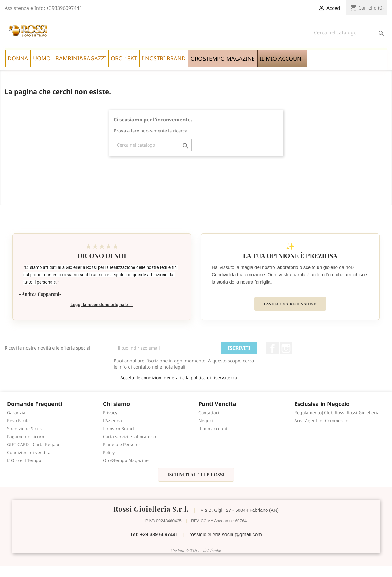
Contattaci (209, 413)
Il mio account (213, 428)
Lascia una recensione (290, 304)
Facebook (273, 348)
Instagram (286, 348)
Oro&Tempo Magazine (126, 460)
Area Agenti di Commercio (321, 420)
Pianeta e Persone (121, 444)
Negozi (206, 420)
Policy (109, 452)
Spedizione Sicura (25, 428)
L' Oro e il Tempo (24, 460)
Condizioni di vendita (29, 452)
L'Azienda (112, 420)
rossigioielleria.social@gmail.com (226, 535)
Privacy (110, 413)
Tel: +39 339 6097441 (154, 535)
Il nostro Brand (118, 428)
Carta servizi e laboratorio (129, 436)
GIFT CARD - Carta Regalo (33, 444)
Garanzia (16, 413)
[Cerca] (349, 32)
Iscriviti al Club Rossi (196, 475)
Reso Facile (18, 420)
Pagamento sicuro (26, 436)
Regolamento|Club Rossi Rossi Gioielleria (337, 413)
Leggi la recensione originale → (102, 305)
